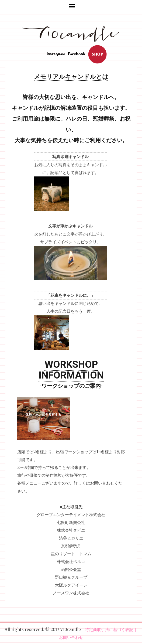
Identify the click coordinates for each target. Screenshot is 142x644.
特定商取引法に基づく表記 (109, 630)
